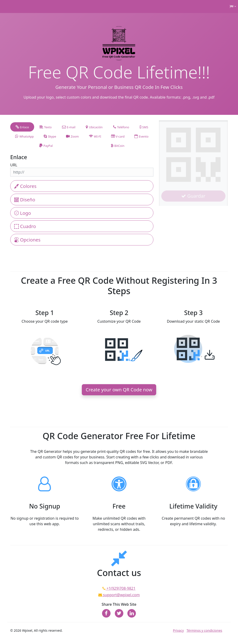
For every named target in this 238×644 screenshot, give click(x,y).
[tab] (22, 127)
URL (14, 165)
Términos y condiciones (204, 630)
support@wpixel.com (121, 595)
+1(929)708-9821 (121, 588)
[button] (233, 6)
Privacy (178, 630)
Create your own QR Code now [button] (119, 390)
